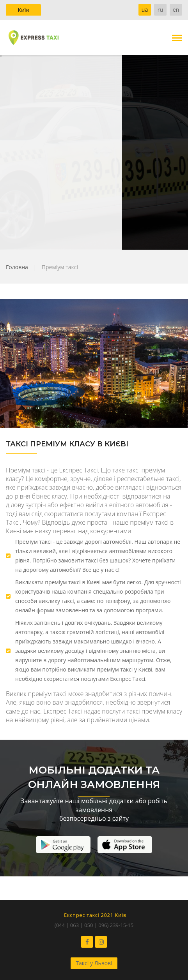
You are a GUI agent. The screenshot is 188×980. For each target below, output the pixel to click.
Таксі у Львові (94, 963)
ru (160, 10)
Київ (23, 10)
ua (145, 10)
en (176, 10)
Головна (17, 267)
